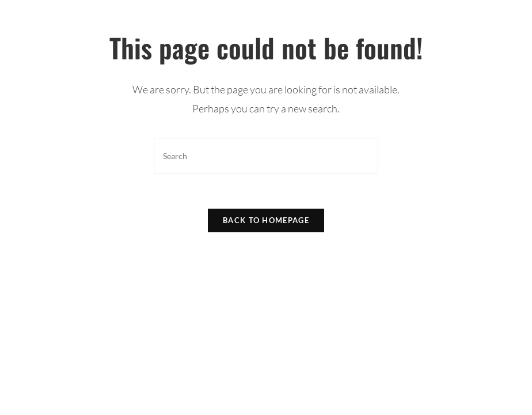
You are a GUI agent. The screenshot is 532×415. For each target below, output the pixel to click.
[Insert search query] (266, 156)
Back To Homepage (266, 220)
